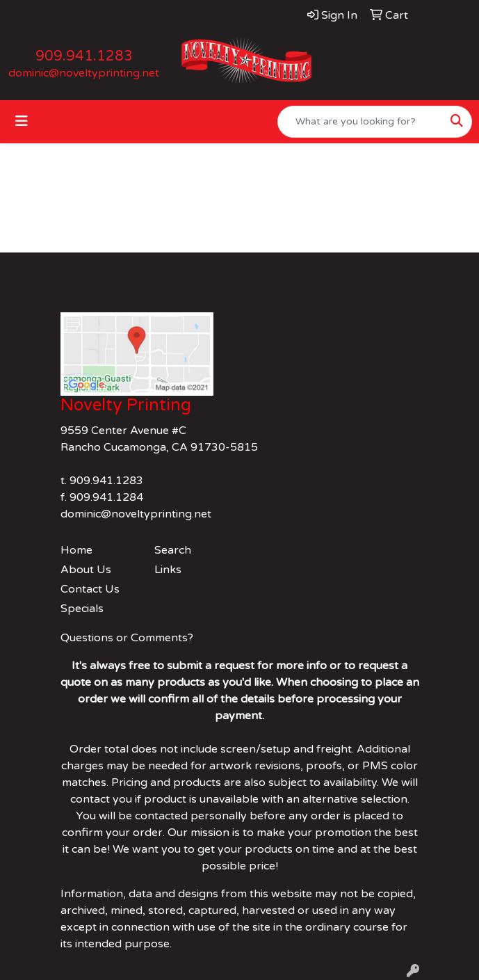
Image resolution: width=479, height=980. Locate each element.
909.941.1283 (84, 56)
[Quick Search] (360, 122)
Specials (82, 609)
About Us (86, 570)
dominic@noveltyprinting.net (84, 73)
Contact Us (90, 589)
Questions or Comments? (127, 638)
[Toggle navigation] (22, 121)
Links (168, 570)
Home (76, 550)
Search (173, 550)
